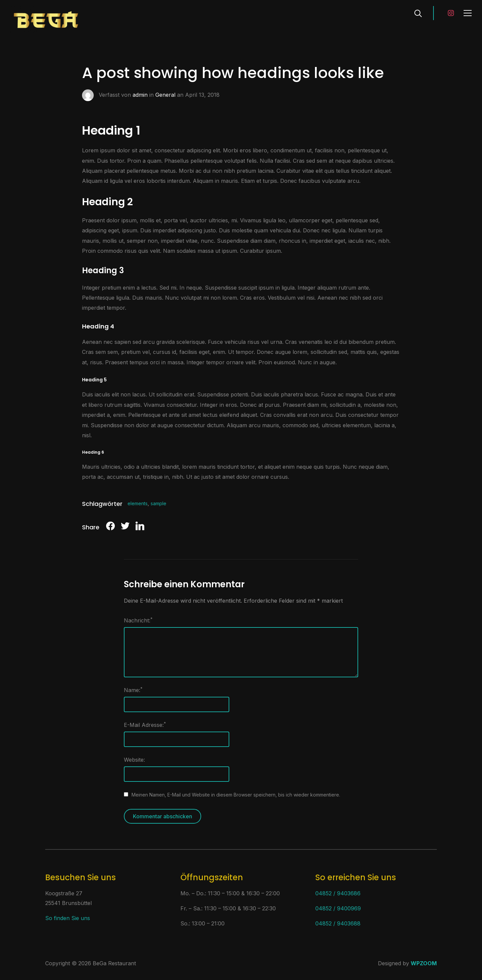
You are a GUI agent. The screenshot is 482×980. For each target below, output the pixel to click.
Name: (133, 690)
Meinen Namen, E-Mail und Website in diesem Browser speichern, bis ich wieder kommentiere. (236, 795)
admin (140, 95)
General (165, 95)
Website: (134, 760)
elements (138, 503)
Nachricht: (138, 620)
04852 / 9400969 (338, 908)
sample (158, 503)
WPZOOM (424, 963)
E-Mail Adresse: (145, 725)
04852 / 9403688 (338, 923)
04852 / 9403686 (338, 893)
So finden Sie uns (68, 918)
